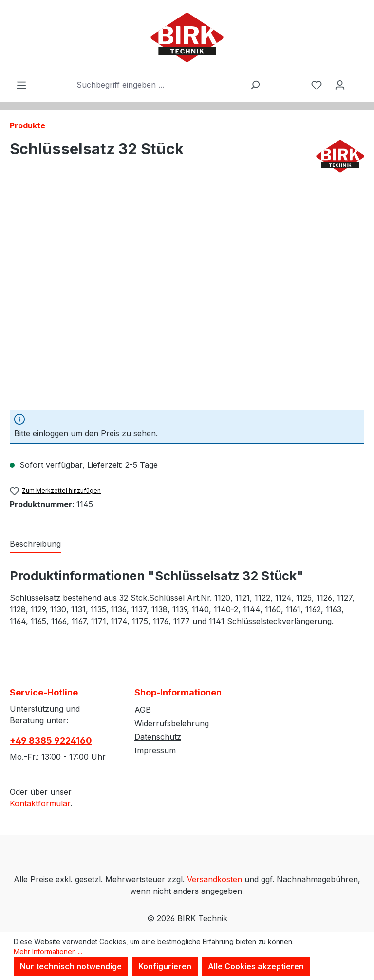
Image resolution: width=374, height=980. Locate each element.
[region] (187, 297)
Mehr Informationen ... (48, 952)
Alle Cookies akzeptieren (256, 966)
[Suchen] (255, 85)
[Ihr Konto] (340, 85)
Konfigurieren (165, 966)
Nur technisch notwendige (71, 966)
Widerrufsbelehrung (172, 723)
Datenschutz (158, 737)
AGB (143, 710)
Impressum (155, 750)
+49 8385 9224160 (51, 740)
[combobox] (158, 85)
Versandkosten (215, 879)
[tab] (35, 544)
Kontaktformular (40, 803)
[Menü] (21, 85)
